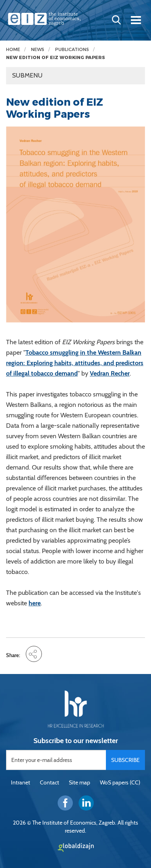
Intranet (21, 782)
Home (13, 50)
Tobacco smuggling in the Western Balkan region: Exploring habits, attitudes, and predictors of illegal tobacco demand (75, 363)
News (38, 50)
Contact (50, 782)
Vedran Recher (110, 373)
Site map (80, 782)
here (35, 603)
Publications (72, 50)
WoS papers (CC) (120, 782)
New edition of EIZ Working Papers (56, 58)
